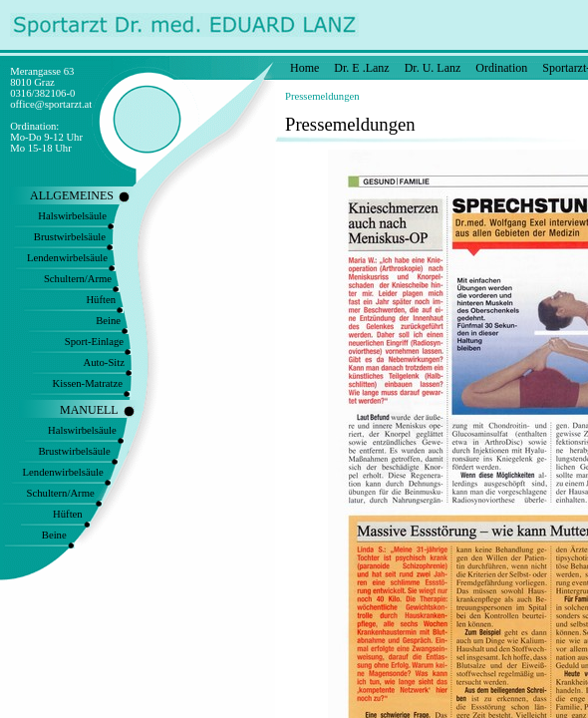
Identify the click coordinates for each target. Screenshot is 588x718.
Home (304, 68)
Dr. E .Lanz (361, 68)
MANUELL (89, 410)
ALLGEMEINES (72, 195)
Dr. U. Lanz (433, 68)
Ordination (501, 68)
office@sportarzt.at (51, 104)
